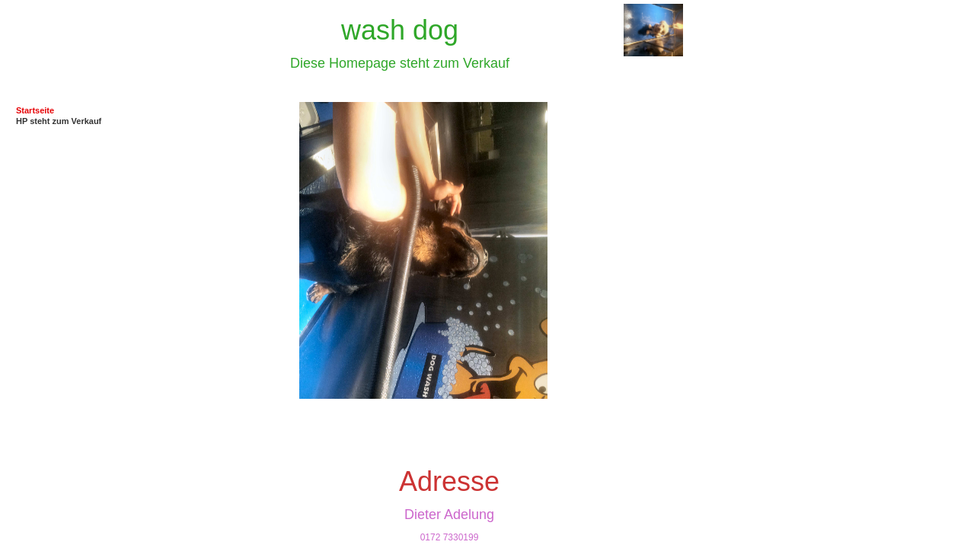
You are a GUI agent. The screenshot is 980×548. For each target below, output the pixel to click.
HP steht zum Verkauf (59, 121)
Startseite (35, 110)
